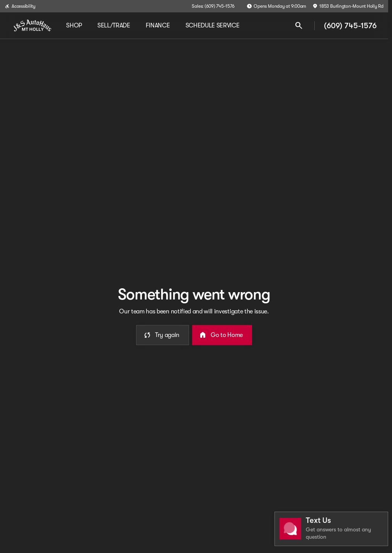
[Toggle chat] (331, 529)
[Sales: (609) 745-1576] (213, 6)
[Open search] (299, 26)
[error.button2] (222, 335)
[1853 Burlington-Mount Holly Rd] (348, 6)
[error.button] (163, 335)
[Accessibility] (20, 6)
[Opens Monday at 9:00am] (276, 6)
